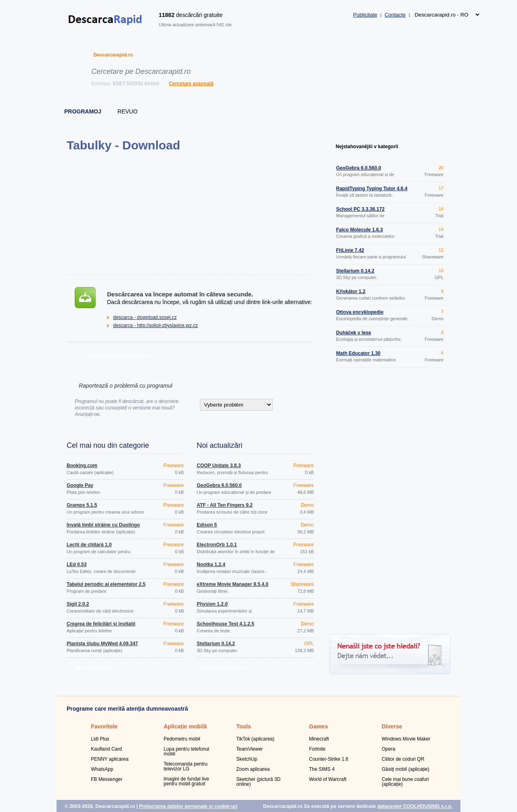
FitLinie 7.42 (350, 250)
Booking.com (82, 466)
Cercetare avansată (191, 84)
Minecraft (319, 739)
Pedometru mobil (182, 739)
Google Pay (80, 485)
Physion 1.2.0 (212, 604)
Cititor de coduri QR (403, 759)
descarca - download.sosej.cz (145, 317)
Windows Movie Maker (406, 739)
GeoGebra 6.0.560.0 (219, 485)
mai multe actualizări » (225, 668)
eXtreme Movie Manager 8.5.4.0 (232, 584)
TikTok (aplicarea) (255, 739)
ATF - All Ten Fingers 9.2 (225, 505)
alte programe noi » (95, 668)
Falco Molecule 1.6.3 (359, 230)
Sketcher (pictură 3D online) (258, 782)
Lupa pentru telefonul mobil (186, 751)
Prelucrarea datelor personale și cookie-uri (188, 806)
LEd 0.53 (77, 564)
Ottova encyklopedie (360, 312)
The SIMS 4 (322, 769)
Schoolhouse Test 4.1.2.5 (226, 624)
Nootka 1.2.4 (211, 564)
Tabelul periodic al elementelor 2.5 (106, 584)
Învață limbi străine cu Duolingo (103, 525)
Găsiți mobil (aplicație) (406, 769)
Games (318, 726)
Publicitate (365, 15)
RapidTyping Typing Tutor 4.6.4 (372, 189)
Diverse (392, 726)
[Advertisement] (190, 213)
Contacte (395, 15)
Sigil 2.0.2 (78, 604)
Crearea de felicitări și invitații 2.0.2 (101, 626)
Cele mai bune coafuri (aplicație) (405, 782)
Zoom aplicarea (253, 769)
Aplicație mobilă (185, 726)
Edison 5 (207, 525)
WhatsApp (102, 769)
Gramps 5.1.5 (82, 505)
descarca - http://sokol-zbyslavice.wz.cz (156, 325)
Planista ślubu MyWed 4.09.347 (102, 644)
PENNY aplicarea (110, 759)
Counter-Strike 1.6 (329, 759)
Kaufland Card (106, 749)
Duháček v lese (354, 333)
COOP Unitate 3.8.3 (219, 466)
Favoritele (104, 726)
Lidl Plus (100, 739)
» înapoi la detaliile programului (119, 356)
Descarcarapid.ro (113, 55)
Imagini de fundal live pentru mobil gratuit (186, 781)
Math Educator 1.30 (358, 353)
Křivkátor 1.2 (351, 292)
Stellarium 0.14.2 (216, 644)
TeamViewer (250, 749)
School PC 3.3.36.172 (360, 209)
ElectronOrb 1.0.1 (217, 545)
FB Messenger (107, 779)
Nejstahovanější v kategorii (367, 147)
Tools (244, 726)
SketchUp (247, 759)
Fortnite (317, 749)
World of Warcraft (328, 779)
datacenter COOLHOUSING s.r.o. (415, 806)
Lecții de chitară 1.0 (89, 545)
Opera (388, 749)
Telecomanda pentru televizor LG (186, 766)
